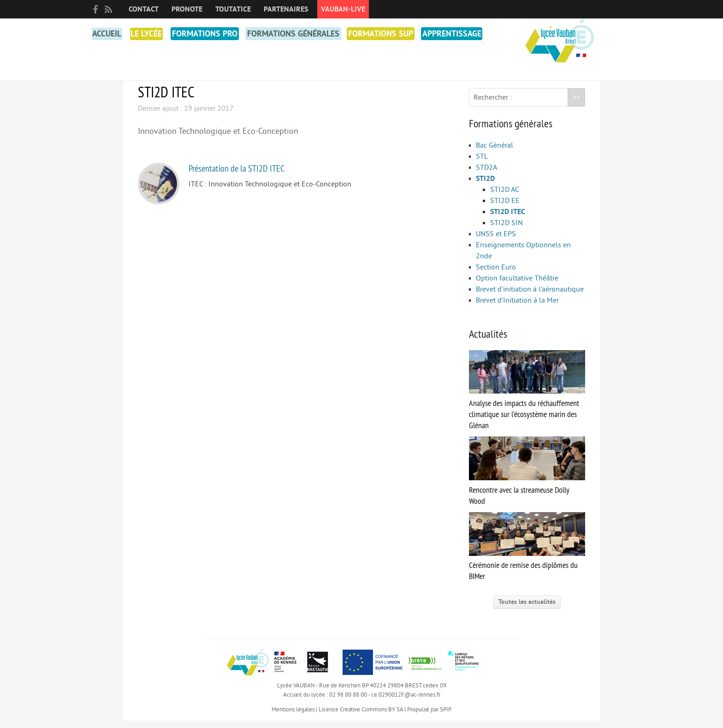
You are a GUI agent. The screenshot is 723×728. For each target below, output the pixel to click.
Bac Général (495, 153)
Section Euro (496, 274)
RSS (108, 9)
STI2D (485, 186)
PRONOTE (187, 9)
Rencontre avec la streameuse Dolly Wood (527, 479)
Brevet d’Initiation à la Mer (517, 308)
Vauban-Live (343, 9)
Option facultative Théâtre (517, 286)
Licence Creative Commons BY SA (361, 717)
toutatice (233, 9)
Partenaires (286, 9)
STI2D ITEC (508, 219)
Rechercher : (493, 105)
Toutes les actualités (527, 609)
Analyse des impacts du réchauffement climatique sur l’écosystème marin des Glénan (527, 398)
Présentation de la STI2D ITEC (237, 176)
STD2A (486, 175)
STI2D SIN (507, 230)
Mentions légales (293, 717)
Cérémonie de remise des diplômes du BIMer (527, 554)
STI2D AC (505, 197)
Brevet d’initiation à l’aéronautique (530, 297)
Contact (144, 9)
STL (482, 164)
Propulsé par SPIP (429, 717)
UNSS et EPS (496, 241)
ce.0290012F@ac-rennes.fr (406, 702)
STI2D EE (505, 208)
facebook (95, 9)
